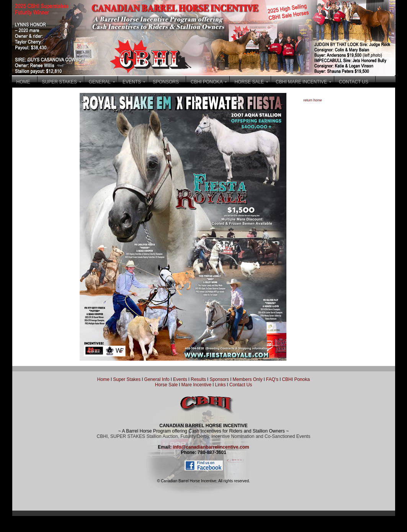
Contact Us (241, 385)
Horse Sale (166, 385)
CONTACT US (354, 82)
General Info (158, 379)
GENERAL (100, 82)
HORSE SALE (249, 82)
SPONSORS (166, 82)
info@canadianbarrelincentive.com (211, 447)
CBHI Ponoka (296, 379)
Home (103, 379)
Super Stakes (127, 379)
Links (220, 385)
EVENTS (132, 82)
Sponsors (219, 379)
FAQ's (272, 379)
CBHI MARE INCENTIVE (301, 82)
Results (198, 379)
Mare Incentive (196, 385)
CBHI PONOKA (207, 82)
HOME (23, 82)
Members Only (248, 379)
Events (180, 379)
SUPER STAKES (60, 82)
